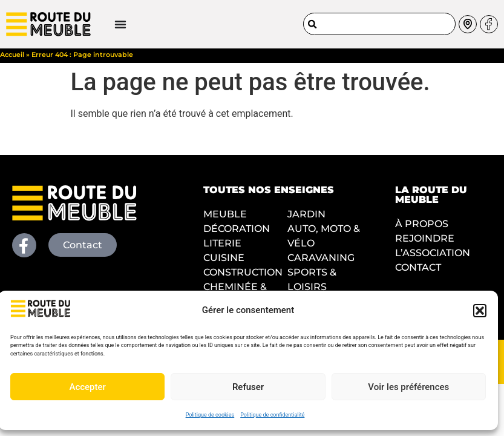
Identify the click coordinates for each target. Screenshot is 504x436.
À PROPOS (422, 228)
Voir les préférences (408, 387)
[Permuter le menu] (90, 24)
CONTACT (418, 272)
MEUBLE (225, 218)
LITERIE (222, 247)
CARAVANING (321, 262)
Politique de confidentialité (272, 415)
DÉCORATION (237, 233)
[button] (480, 311)
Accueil (12, 59)
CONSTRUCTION (243, 276)
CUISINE (224, 262)
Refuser (248, 387)
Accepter (87, 387)
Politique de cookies (210, 415)
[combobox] (379, 23)
